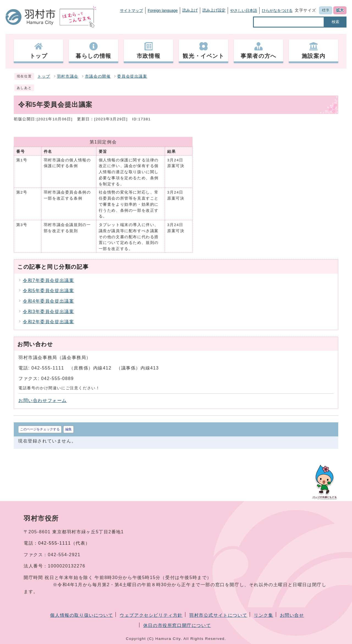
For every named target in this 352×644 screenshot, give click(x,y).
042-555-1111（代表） (64, 543)
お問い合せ (292, 615)
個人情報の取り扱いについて (82, 615)
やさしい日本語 (244, 10)
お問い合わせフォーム (43, 400)
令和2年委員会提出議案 (49, 322)
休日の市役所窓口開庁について (177, 625)
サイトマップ (131, 10)
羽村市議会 (68, 76)
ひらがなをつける (277, 10)
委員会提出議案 (132, 76)
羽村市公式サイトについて (218, 615)
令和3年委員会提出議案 (49, 312)
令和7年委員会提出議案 (49, 280)
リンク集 (263, 615)
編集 (68, 429)
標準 (326, 10)
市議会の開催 (98, 76)
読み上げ (190, 10)
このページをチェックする (40, 429)
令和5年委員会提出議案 (49, 291)
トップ (44, 76)
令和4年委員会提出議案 (49, 301)
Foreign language (163, 10)
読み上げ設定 (214, 10)
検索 (335, 22)
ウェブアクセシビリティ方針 (151, 615)
